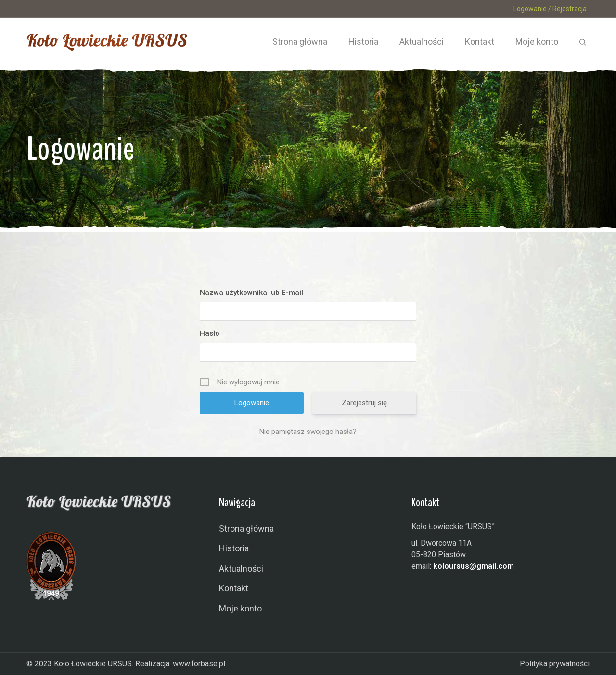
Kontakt (234, 588)
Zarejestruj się (364, 403)
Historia (234, 548)
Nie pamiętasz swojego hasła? (308, 432)
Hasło (210, 333)
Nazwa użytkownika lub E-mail (251, 293)
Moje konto (240, 608)
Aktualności (241, 568)
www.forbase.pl (199, 664)
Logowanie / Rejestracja (550, 9)
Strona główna (246, 529)
